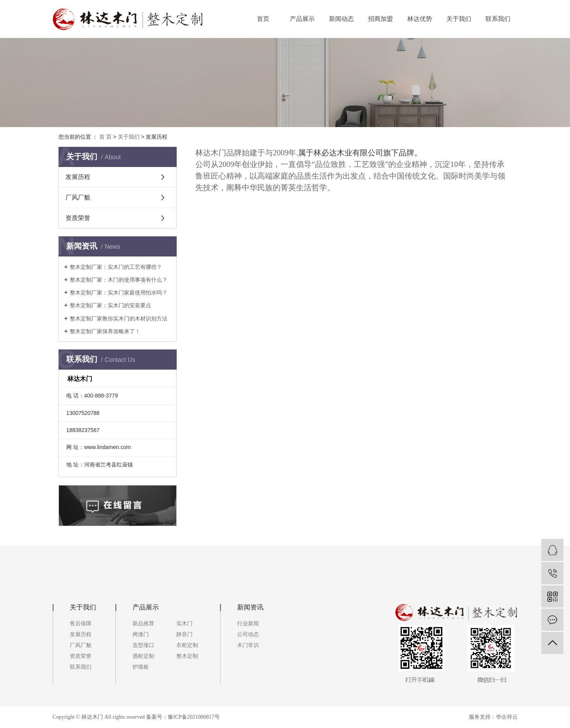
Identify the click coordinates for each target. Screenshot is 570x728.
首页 (263, 19)
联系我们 (498, 19)
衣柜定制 (187, 645)
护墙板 (141, 667)
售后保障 (81, 624)
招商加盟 (381, 19)
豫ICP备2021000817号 (194, 717)
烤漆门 (141, 634)
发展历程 (78, 177)
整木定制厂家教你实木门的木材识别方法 (119, 318)
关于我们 (459, 19)
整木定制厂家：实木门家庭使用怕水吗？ (119, 293)
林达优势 (420, 19)
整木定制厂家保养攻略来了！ (105, 331)
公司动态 (248, 634)
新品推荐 (143, 624)
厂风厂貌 (78, 197)
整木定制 (187, 656)
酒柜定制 (143, 656)
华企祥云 (507, 717)
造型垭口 (143, 645)
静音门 (184, 634)
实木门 (184, 624)
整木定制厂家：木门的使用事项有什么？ (119, 280)
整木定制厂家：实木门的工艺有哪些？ (116, 267)
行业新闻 (248, 624)
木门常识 (248, 645)
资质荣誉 (78, 218)
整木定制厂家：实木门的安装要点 (110, 305)
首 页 (105, 137)
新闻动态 (341, 19)
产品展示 (302, 19)
